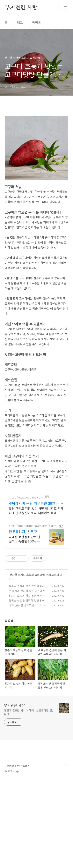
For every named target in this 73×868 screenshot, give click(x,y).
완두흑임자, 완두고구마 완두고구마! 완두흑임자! (25, 619)
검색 (57, 8)
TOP (65, 855)
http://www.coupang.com (26, 585)
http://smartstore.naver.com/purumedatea (32, 614)
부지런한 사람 (21, 8)
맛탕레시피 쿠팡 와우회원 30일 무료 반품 (36, 591)
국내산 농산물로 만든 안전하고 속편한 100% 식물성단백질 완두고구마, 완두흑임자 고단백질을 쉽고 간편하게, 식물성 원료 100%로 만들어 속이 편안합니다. (25, 627)
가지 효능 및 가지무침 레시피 (26, 693)
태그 (20, 22)
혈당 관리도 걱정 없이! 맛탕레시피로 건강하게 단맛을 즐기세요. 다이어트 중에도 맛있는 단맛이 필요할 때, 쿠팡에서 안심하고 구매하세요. (36, 598)
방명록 (36, 22)
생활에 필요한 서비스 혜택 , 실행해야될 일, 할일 (28, 800)
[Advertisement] (36, 126)
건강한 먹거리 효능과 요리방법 (27, 663)
